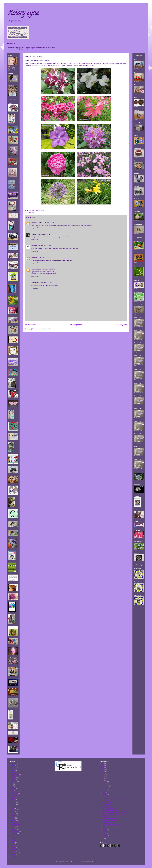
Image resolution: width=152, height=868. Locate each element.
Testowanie (14, 846)
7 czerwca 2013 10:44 (44, 246)
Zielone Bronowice (33, 49)
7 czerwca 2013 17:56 (44, 257)
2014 (103, 778)
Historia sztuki (15, 794)
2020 (103, 766)
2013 (103, 780)
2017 (103, 772)
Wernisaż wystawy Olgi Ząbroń (110, 798)
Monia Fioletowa (13, 67)
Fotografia (14, 789)
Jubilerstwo (14, 796)
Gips (13, 790)
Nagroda (13, 814)
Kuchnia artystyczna (16, 801)
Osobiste (13, 821)
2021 (103, 764)
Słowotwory (14, 839)
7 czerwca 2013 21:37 (49, 269)
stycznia (105, 836)
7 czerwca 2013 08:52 (43, 234)
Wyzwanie (14, 855)
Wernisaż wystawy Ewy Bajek (110, 819)
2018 (103, 770)
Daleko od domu (15, 774)
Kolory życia (23, 14)
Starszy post (122, 325)
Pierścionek (14, 823)
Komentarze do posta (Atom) (41, 329)
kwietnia (105, 829)
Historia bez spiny (16, 792)
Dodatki (13, 780)
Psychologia (14, 826)
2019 (103, 768)
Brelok (13, 769)
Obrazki (13, 819)
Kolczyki (13, 797)
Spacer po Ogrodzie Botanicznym (111, 821)
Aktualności (14, 763)
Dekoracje (14, 778)
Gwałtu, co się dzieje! (108, 806)
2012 (103, 838)
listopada (105, 784)
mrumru (34, 246)
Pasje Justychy (36, 269)
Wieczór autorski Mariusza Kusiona (111, 815)
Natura (32, 213)
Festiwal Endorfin (107, 823)
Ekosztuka (14, 781)
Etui (12, 783)
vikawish (34, 257)
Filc (12, 785)
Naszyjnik (14, 815)
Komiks (13, 799)
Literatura (14, 803)
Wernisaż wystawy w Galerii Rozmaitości (112, 800)
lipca (104, 792)
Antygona (105, 817)
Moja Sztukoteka (37, 222)
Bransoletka (14, 767)
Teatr (13, 844)
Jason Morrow (77, 861)
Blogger (95, 861)
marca (105, 831)
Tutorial (13, 848)
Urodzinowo (14, 849)
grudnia (105, 782)
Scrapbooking (15, 835)
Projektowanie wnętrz (16, 824)
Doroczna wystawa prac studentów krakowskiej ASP (115, 812)
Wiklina (13, 851)
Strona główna (76, 325)
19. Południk (106, 804)
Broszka (13, 771)
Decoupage (14, 776)
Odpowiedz (35, 228)
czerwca (105, 794)
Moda (13, 808)
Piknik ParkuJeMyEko (108, 808)
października (106, 786)
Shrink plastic (15, 837)
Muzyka (13, 812)
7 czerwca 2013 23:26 (47, 283)
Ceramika (14, 772)
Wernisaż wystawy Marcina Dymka (111, 825)
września (105, 788)
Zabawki (13, 856)
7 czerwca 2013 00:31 (50, 222)
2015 (103, 776)
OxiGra (34, 234)
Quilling (13, 828)
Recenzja (14, 830)
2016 (103, 774)
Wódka (104, 796)
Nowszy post (30, 325)
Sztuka (13, 842)
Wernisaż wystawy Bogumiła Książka (111, 810)
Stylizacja (14, 840)
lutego (105, 833)
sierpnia (105, 790)
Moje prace (14, 810)
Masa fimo (14, 806)
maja (104, 827)
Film (12, 787)
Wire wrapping (15, 853)
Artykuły (13, 765)
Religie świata (15, 831)
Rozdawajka (14, 833)
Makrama (14, 805)
